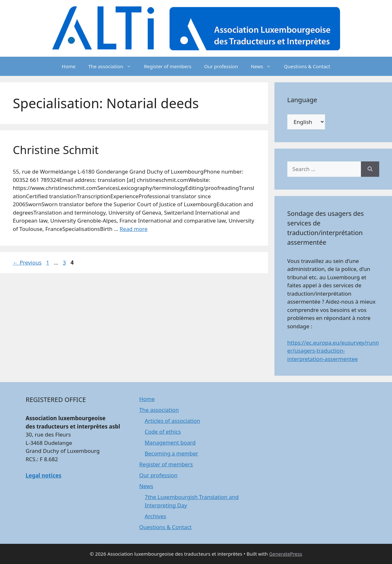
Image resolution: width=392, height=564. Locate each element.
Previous (27, 262)
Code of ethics (163, 432)
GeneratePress (286, 554)
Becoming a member (171, 453)
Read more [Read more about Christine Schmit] (134, 229)
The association (113, 66)
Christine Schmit (56, 150)
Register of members (168, 66)
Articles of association (172, 421)
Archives (155, 516)
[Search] (370, 169)
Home (69, 66)
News (264, 66)
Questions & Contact (307, 66)
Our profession (221, 66)
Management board (170, 442)
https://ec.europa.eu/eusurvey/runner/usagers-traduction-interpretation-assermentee (333, 351)
